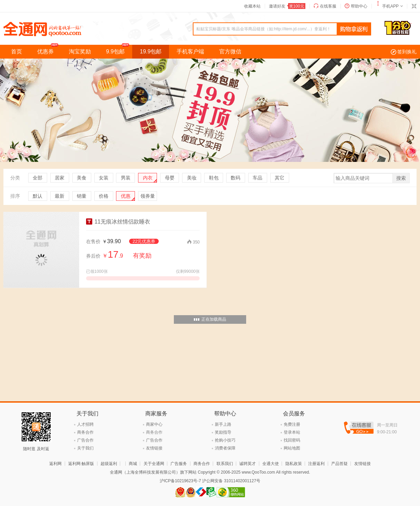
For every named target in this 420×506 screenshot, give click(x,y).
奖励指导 (223, 432)
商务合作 (85, 432)
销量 (82, 196)
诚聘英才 (248, 464)
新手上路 (223, 424)
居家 (60, 178)
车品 (258, 178)
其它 (280, 178)
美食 (82, 178)
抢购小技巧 (225, 440)
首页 (17, 51)
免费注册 (292, 424)
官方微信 (230, 51)
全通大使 (271, 464)
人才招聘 (85, 424)
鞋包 (214, 178)
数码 (235, 178)
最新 (60, 196)
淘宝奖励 (80, 51)
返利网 (55, 464)
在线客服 (328, 6)
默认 (38, 196)
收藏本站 (252, 6)
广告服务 (179, 464)
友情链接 (154, 448)
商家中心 (154, 424)
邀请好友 (287, 6)
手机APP (390, 6)
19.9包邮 (151, 51)
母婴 (170, 178)
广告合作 (85, 440)
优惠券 (49, 50)
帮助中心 (359, 6)
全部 (38, 178)
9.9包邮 (119, 50)
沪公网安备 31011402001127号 (231, 481)
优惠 (126, 196)
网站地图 (292, 448)
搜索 (401, 178)
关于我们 (85, 448)
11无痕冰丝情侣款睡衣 (118, 222)
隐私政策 (294, 464)
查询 (354, 29)
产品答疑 (339, 464)
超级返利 (109, 464)
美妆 (192, 178)
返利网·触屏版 (81, 464)
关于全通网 (154, 464)
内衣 (148, 178)
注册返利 (316, 464)
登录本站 (292, 432)
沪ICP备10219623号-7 (180, 481)
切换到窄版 (414, 6)
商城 (133, 464)
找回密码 (292, 440)
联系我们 (225, 464)
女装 (104, 178)
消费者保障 (225, 448)
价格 (104, 196)
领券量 (148, 196)
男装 (126, 178)
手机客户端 (190, 51)
